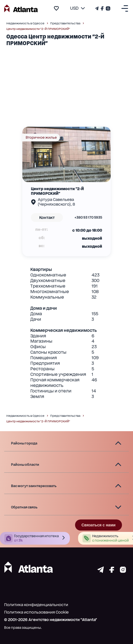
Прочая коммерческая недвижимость (55, 383)
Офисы (38, 347)
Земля (37, 396)
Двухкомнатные (48, 280)
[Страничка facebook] (112, 571)
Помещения (44, 358)
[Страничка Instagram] (107, 8)
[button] (66, 443)
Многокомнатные (50, 292)
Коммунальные (47, 297)
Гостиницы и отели (51, 391)
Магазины (41, 341)
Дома (36, 314)
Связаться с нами (98, 525)
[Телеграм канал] (97, 8)
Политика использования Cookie (36, 612)
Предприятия (45, 363)
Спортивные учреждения (58, 374)
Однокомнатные (48, 275)
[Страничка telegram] (101, 571)
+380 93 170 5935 (88, 217)
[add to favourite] (56, 8)
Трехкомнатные (48, 286)
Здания (38, 336)
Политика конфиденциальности (36, 605)
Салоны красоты (48, 352)
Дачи (36, 319)
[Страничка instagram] (123, 571)
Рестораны (42, 369)
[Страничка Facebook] (102, 8)
